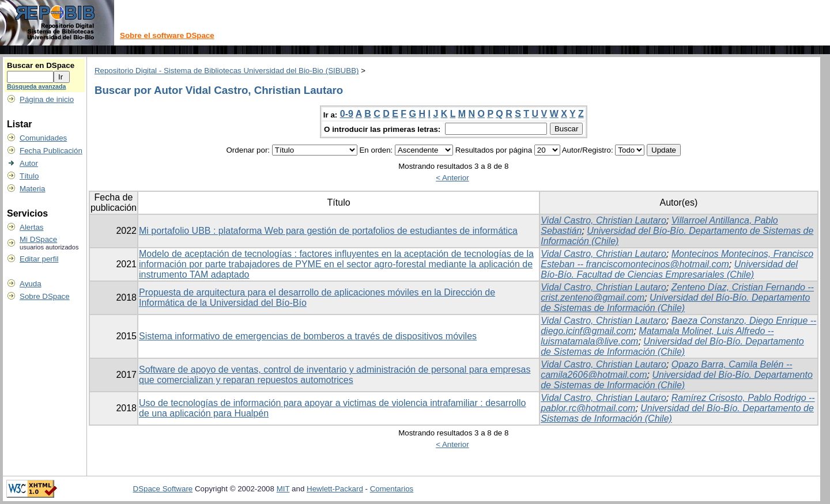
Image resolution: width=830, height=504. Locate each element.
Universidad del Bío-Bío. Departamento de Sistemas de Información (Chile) (675, 303)
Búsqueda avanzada (36, 86)
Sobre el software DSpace (167, 35)
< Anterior (452, 178)
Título (29, 176)
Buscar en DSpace (41, 65)
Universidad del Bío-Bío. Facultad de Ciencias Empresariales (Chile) (669, 269)
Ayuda (31, 284)
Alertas (31, 227)
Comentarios (392, 489)
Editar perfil (39, 259)
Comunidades (43, 138)
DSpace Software (163, 489)
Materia (32, 189)
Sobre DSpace (45, 296)
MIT (283, 489)
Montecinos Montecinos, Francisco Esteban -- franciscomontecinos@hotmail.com (677, 259)
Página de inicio (47, 99)
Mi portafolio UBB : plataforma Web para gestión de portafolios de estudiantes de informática (328, 231)
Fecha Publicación (51, 151)
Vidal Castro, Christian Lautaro (603, 220)
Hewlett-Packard (335, 489)
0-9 (347, 114)
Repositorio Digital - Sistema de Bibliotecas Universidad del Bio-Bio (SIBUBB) (227, 71)
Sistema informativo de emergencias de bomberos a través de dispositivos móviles (308, 336)
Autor (29, 163)
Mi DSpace (38, 239)
